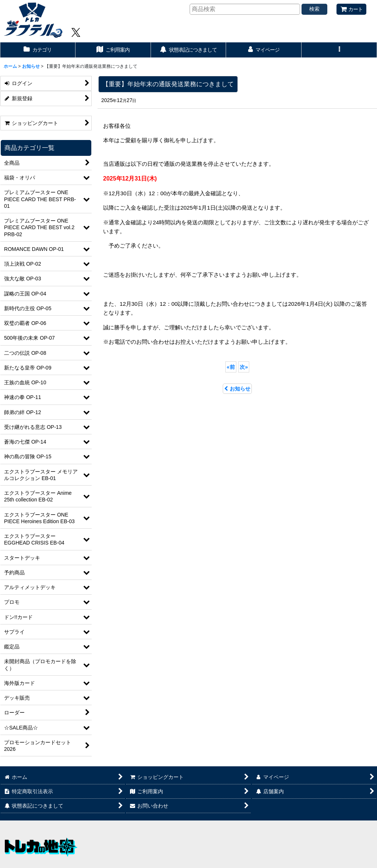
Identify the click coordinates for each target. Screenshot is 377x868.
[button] (339, 50)
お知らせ (237, 389)
